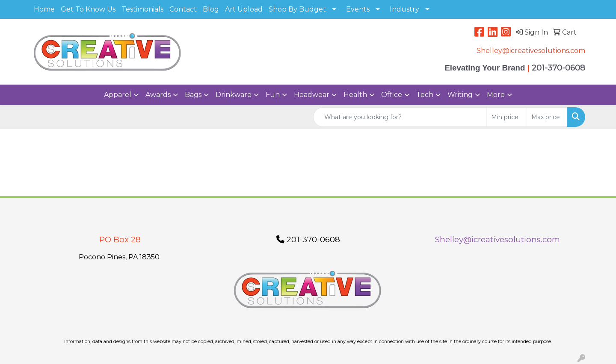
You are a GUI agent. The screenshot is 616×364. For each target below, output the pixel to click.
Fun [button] (273, 95)
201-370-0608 (308, 239)
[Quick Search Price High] (547, 117)
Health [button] (355, 95)
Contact (183, 9)
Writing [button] (460, 95)
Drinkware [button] (234, 95)
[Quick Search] (400, 117)
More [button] (496, 95)
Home (44, 9)
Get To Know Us (88, 9)
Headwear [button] (312, 95)
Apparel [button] (118, 95)
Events (358, 9)
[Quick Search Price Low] (507, 117)
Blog (211, 9)
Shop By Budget (297, 9)
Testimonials (142, 9)
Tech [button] (425, 95)
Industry (404, 9)
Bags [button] (193, 95)
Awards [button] (158, 95)
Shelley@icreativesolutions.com (531, 51)
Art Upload (244, 9)
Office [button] (392, 95)
